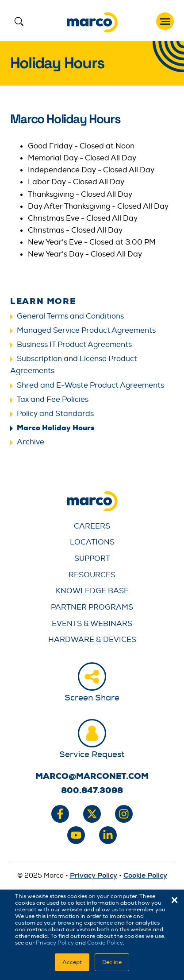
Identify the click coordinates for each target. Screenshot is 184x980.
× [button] (174, 900)
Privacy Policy (55, 943)
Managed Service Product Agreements (86, 330)
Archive (31, 442)
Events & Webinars (92, 624)
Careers (92, 526)
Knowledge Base (92, 591)
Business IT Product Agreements (74, 344)
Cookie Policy (105, 943)
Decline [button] (112, 962)
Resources (92, 575)
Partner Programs (92, 607)
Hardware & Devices (92, 640)
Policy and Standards (55, 414)
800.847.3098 (92, 790)
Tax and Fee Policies (53, 399)
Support (92, 558)
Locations (92, 542)
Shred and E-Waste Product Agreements (90, 385)
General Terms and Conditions (70, 316)
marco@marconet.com (92, 776)
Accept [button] (72, 962)
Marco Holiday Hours (56, 428)
